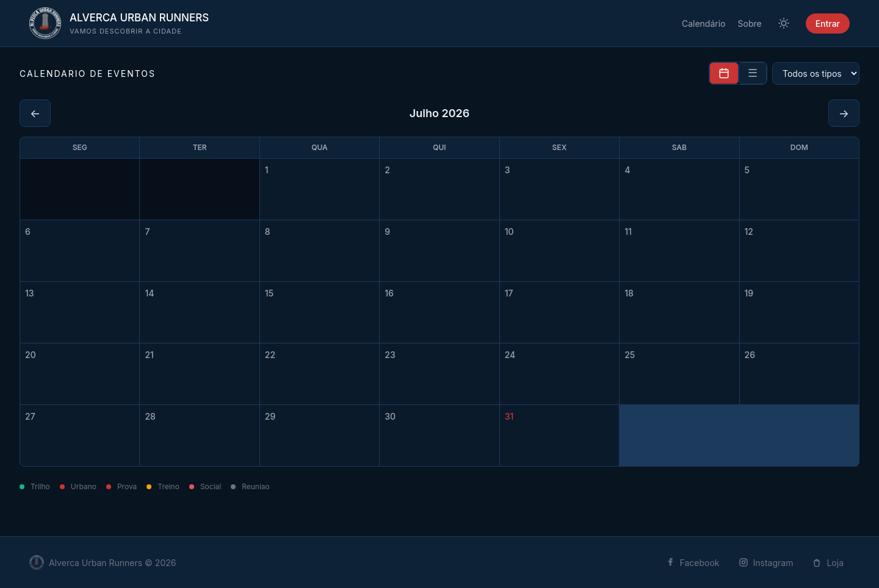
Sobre (750, 23)
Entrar (828, 23)
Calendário (704, 23)
